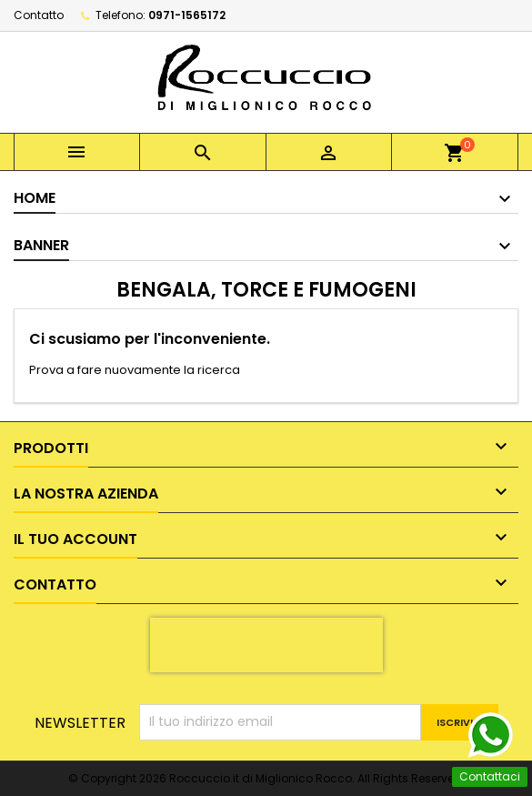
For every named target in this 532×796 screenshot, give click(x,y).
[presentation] (266, 645)
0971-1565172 (187, 15)
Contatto (39, 15)
